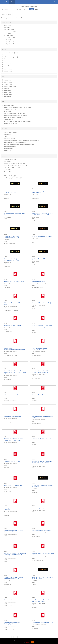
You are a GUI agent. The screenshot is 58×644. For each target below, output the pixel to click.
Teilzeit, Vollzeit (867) (8, 42)
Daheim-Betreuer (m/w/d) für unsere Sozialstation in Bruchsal (14, 531)
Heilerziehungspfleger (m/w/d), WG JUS (15, 282)
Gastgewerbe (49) (7, 174)
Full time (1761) (7, 34)
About (18, 2)
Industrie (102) (7, 170)
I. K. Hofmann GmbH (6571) (10, 109)
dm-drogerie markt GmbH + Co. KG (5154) (13, 113)
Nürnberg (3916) (7, 94)
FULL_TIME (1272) (8, 36)
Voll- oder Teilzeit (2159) (9, 32)
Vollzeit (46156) (7, 26)
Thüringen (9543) (7, 71)
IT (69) (5, 137)
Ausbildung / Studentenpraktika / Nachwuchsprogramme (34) (18, 145)
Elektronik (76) (7, 172)
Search (32, 9)
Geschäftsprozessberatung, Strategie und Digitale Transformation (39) (21, 141)
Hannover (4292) (7, 92)
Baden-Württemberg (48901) (10, 57)
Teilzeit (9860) (6, 28)
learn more (28, 642)
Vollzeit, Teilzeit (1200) (8, 38)
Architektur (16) (7, 151)
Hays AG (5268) (7, 111)
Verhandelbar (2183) (8, 30)
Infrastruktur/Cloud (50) (9, 139)
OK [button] (33, 642)
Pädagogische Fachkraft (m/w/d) (13, 461)
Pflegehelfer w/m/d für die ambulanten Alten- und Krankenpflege (42, 326)
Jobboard (12, 2)
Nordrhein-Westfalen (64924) (10, 53)
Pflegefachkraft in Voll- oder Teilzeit (41, 531)
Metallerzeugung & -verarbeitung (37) (12, 178)
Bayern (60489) (7, 55)
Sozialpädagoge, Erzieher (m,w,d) (13, 485)
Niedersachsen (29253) (9, 59)
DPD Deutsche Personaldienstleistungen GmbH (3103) (17, 121)
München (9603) (7, 84)
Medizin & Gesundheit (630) (10, 132)
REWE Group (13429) (8, 105)
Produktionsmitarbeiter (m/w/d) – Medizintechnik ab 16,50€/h (13, 260)
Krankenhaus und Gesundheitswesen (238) (14, 164)
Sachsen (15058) (7, 65)
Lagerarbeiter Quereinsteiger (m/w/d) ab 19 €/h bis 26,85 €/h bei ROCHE (42, 214)
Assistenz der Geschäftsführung (12, 416)
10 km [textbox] (26, 9)
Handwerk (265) (7, 162)
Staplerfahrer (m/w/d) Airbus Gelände (42, 236)
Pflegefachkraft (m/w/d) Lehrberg (13, 326)
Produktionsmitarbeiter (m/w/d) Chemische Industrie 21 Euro (12, 237)
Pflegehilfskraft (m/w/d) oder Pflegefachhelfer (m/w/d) (39, 349)
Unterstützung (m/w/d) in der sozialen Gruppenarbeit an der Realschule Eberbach (42, 463)
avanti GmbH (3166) (8, 119)
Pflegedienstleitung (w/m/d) (39, 395)
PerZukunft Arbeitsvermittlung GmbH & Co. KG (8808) (16, 107)
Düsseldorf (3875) (7, 96)
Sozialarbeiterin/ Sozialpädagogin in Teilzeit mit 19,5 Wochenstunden (13, 439)
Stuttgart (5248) (7, 90)
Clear (36, 9)
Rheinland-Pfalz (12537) (9, 67)
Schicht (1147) (7, 40)
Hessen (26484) (7, 61)
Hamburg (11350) (7, 69)
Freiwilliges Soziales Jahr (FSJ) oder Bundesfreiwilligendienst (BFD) (42, 371)
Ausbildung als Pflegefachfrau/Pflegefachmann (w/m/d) (14, 349)
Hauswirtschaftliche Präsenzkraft (13, 600)
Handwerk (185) (7, 135)
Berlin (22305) (6, 80)
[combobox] (20, 9)
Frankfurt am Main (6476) (9, 86)
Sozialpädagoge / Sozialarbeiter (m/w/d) (42, 623)
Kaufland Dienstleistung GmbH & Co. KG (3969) (15, 115)
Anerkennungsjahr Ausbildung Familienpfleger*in (12, 623)
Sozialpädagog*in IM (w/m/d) (39, 508)
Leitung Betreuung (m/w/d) (11, 395)
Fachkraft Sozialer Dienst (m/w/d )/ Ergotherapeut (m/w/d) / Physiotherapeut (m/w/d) (15, 372)
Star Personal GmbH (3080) (10, 123)
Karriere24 (4, 2)
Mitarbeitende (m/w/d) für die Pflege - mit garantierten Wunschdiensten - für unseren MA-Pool (15, 555)
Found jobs (7, 15)
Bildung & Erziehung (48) (9, 176)
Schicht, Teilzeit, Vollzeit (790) (10, 44)
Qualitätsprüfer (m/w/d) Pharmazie (41, 259)
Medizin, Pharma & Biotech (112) (11, 168)
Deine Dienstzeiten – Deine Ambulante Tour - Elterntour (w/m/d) (42, 601)
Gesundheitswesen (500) (9, 160)
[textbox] (19, 9)
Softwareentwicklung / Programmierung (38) (14, 143)
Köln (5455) (6, 88)
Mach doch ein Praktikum (39, 282)
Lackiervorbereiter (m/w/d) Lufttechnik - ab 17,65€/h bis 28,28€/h (14, 192)
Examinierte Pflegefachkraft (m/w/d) (41, 303)
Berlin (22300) (6, 63)
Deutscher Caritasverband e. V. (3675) (12, 117)
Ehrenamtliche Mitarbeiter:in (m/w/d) (41, 439)
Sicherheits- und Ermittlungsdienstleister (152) (15, 166)
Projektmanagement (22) (9, 147)
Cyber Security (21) (8, 149)
